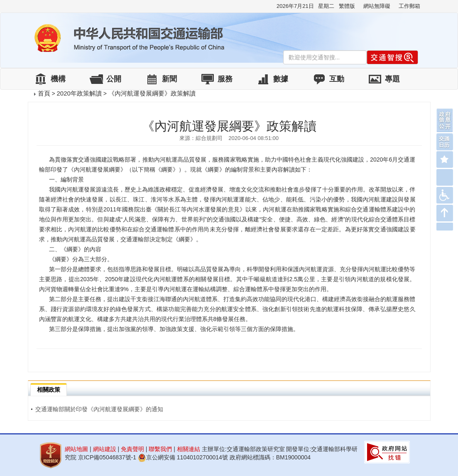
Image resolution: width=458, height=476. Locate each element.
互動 (337, 79)
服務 (225, 79)
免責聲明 (132, 449)
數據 (281, 79)
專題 (392, 79)
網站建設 (105, 449)
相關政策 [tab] (49, 390)
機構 (58, 79)
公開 (114, 79)
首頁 (44, 93)
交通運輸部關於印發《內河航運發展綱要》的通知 (97, 409)
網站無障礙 (377, 6)
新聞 (169, 79)
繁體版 (347, 6)
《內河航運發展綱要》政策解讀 (152, 93)
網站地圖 (76, 449)
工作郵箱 (409, 6)
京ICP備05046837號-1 (107, 457)
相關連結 (189, 449)
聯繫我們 (160, 449)
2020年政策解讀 (79, 93)
